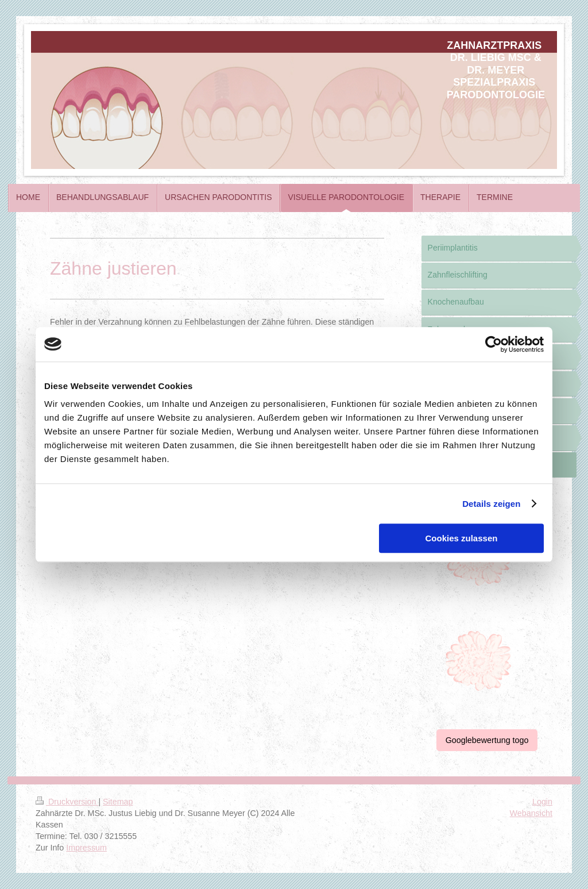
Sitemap (118, 802)
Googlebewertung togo (487, 740)
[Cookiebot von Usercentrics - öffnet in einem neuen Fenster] (494, 344)
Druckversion (67, 802)
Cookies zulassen (462, 538)
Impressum (86, 848)
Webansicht (531, 813)
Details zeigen (491, 504)
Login (542, 802)
